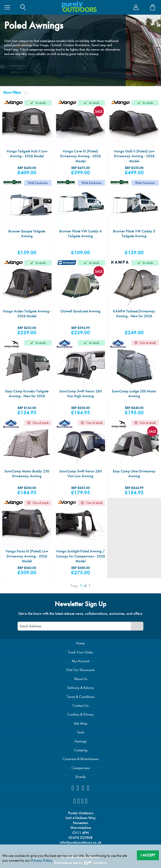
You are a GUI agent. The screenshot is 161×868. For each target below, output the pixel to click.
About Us (81, 679)
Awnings (80, 741)
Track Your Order (80, 652)
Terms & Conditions (80, 697)
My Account (80, 661)
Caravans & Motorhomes (80, 759)
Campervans (81, 768)
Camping (81, 750)
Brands (81, 777)
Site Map (80, 723)
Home (80, 643)
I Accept (148, 855)
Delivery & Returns (80, 688)
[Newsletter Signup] (137, 626)
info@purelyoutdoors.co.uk (80, 842)
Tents (81, 732)
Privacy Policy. (42, 860)
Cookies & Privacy (80, 714)
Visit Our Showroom (80, 670)
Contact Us (80, 706)
